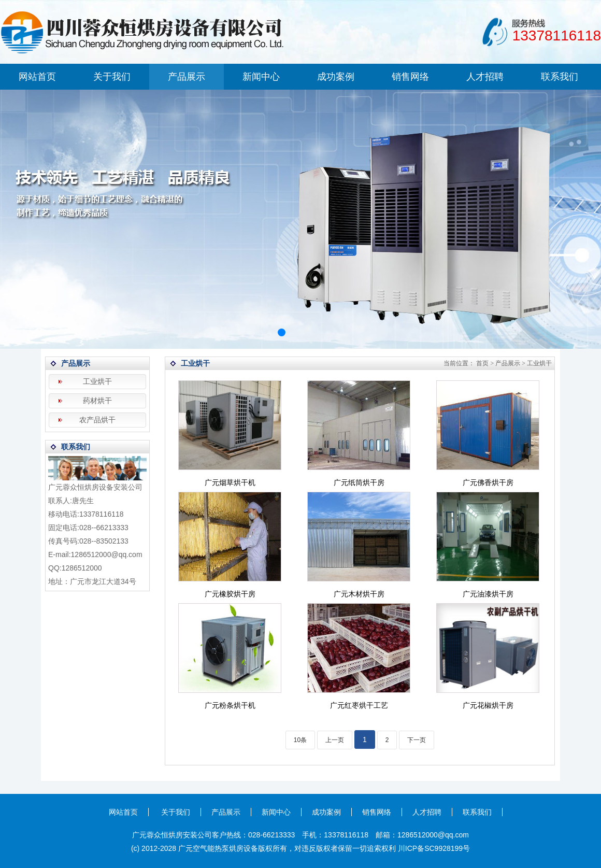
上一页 (335, 740)
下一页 (417, 740)
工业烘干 (97, 382)
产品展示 (187, 77)
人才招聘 (485, 77)
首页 (482, 363)
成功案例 (336, 77)
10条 (300, 740)
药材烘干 (97, 401)
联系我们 (560, 77)
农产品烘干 (97, 420)
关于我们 (112, 77)
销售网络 (410, 77)
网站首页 (37, 77)
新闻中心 (261, 77)
